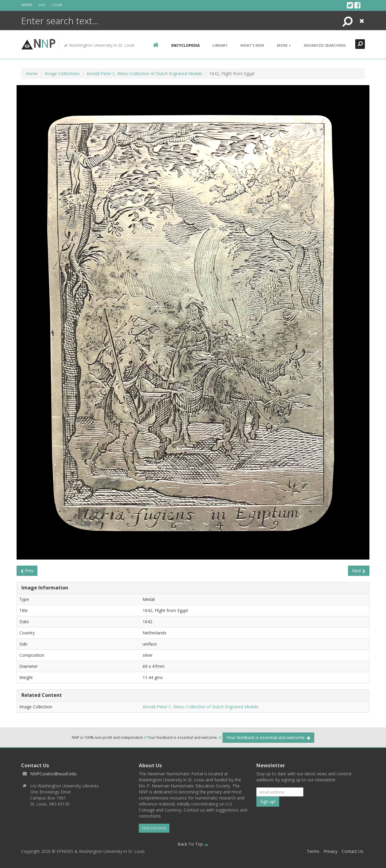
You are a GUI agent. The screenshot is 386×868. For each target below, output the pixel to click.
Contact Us (353, 851)
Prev (27, 571)
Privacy (331, 851)
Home (32, 73)
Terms (313, 851)
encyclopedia (185, 45)
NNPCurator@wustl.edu (53, 774)
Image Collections (62, 73)
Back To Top (193, 844)
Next (359, 571)
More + (284, 45)
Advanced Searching (325, 45)
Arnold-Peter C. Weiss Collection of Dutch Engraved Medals (144, 73)
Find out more (154, 828)
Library (220, 45)
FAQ (42, 5)
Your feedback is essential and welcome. (268, 737)
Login (57, 5)
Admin (27, 5)
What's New (252, 45)
